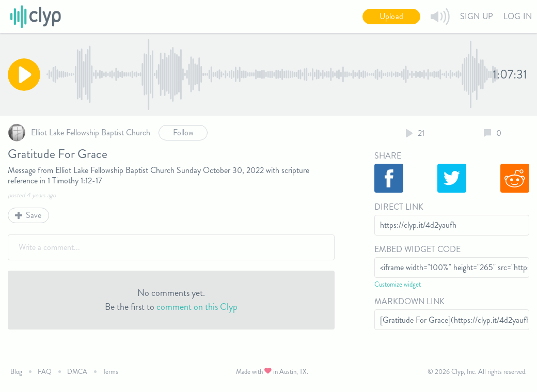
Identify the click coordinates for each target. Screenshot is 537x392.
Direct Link (399, 207)
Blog (16, 372)
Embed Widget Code (417, 249)
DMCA (77, 372)
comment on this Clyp (197, 307)
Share (388, 156)
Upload (391, 16)
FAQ (45, 372)
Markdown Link (409, 301)
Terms (110, 372)
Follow (183, 132)
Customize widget (398, 284)
